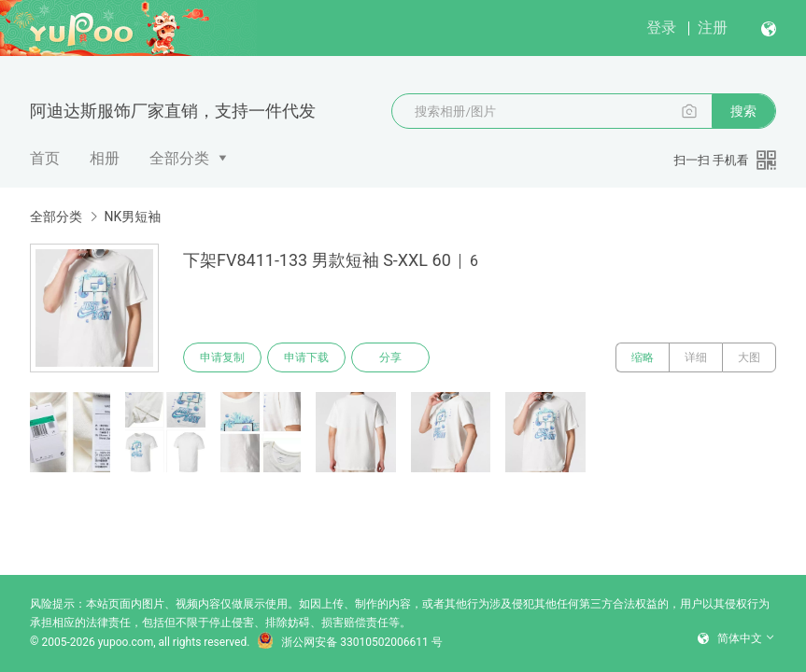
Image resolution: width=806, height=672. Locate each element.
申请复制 (222, 357)
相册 (105, 158)
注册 (713, 28)
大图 (749, 357)
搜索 (743, 111)
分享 (390, 357)
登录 (661, 28)
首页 (45, 158)
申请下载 (306, 357)
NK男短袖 (132, 217)
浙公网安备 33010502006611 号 (349, 642)
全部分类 (179, 158)
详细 (696, 357)
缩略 (643, 357)
